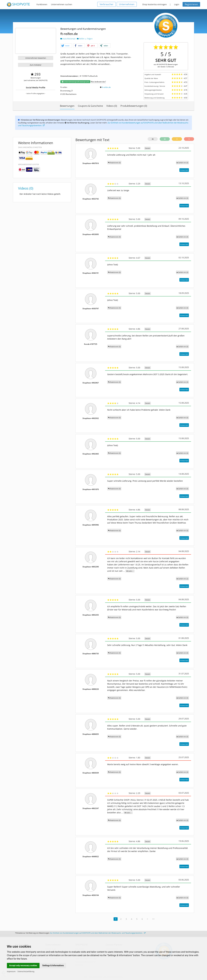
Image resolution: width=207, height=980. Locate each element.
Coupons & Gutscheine (90, 106)
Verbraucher (107, 4)
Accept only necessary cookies (23, 965)
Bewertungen (67, 106)
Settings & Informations (53, 965)
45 (153, 139)
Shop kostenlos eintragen (155, 4)
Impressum (11, 972)
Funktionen (42, 4)
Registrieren (191, 4)
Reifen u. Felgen (85, 39)
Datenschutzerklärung (26, 972)
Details (148, 148)
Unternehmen (127, 4)
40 (165, 139)
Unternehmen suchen (62, 4)
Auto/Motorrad (68, 39)
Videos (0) (112, 106)
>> (153, 919)
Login (177, 4)
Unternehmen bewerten (36, 58)
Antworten (184, 170)
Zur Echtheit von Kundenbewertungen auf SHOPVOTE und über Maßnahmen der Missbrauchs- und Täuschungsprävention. (98, 933)
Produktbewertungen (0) (134, 106)
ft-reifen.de (106, 87)
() (182, 163)
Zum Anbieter (36, 65)
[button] (66, 46)
